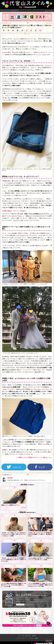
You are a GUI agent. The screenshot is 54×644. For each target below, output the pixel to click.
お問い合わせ (28, 636)
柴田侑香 (10, 478)
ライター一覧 (21, 636)
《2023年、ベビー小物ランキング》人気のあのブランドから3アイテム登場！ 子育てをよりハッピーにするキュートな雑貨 (14, 534)
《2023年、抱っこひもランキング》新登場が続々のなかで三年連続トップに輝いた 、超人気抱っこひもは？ (40, 534)
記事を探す (49, 640)
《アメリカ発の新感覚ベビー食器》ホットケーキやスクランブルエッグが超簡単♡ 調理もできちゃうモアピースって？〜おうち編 (40, 585)
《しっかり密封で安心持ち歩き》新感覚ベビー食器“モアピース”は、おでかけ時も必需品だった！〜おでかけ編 (13, 585)
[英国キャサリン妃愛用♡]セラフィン (11, 505)
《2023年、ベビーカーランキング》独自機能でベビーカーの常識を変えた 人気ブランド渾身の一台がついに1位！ (14, 560)
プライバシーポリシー (21, 638)
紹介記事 (24, 508)
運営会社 (34, 636)
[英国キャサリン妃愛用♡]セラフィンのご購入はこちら (35, 457)
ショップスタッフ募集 (33, 638)
